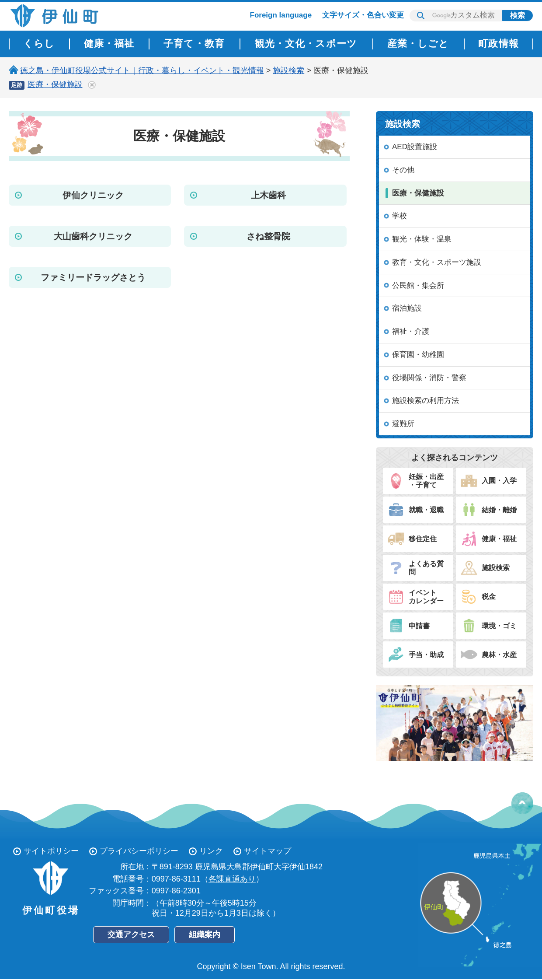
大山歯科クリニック (93, 236)
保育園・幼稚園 (418, 355)
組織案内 (205, 934)
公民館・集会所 (418, 285)
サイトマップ (268, 851)
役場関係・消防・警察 (429, 378)
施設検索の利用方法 (426, 401)
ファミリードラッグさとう (93, 277)
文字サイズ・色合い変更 (363, 15)
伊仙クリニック (93, 195)
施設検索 (288, 70)
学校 (400, 216)
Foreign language (281, 15)
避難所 (403, 424)
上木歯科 (268, 195)
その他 (403, 170)
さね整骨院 (268, 236)
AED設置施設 (415, 147)
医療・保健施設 (55, 84)
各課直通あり (232, 879)
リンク (211, 851)
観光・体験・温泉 (422, 239)
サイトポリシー (51, 851)
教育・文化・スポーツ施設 (437, 262)
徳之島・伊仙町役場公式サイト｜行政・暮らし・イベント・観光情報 (142, 70)
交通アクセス (131, 934)
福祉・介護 (411, 331)
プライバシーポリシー (139, 851)
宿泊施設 (407, 308)
